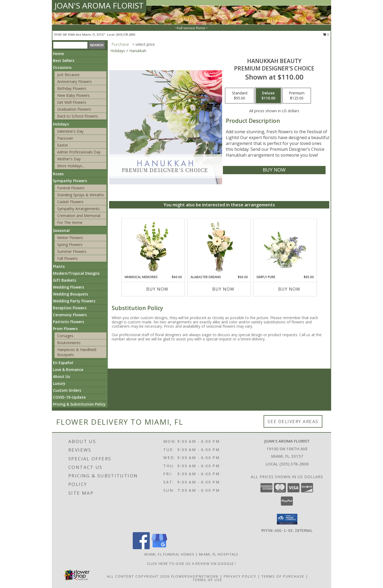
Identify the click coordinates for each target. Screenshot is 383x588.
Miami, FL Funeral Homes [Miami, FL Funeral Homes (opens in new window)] (169, 554)
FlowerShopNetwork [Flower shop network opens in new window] (195, 576)
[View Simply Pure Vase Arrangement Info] (285, 247)
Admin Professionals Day (79, 152)
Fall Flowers (67, 258)
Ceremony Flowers (70, 315)
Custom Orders (67, 390)
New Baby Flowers (73, 95)
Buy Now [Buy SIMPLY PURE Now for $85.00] (289, 289)
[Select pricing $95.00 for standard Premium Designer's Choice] (240, 96)
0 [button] (326, 34)
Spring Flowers (70, 245)
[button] (287, 519)
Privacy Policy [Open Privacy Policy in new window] (240, 576)
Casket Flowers (70, 202)
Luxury (59, 383)
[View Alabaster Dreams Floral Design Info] (219, 247)
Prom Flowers (65, 329)
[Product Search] (70, 45)
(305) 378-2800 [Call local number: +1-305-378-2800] (126, 34)
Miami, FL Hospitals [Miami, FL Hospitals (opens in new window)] (219, 554)
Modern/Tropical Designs (76, 273)
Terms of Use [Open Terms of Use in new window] (208, 580)
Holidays (61, 124)
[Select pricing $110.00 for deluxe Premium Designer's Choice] (268, 96)
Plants (59, 266)
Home (58, 54)
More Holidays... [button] (71, 166)
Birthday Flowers (72, 88)
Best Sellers (64, 61)
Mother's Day (69, 159)
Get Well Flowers (72, 102)
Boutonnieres (69, 343)
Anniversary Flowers (74, 82)
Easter (63, 145)
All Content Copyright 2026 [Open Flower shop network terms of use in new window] (138, 576)
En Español (63, 363)
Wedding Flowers (68, 287)
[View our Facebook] (141, 548)
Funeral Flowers (71, 188)
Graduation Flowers (74, 109)
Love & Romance (68, 370)
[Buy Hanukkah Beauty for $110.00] (274, 170)
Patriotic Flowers (68, 322)
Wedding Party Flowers (74, 301)
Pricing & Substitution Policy (79, 404)
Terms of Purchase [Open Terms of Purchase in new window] (283, 576)
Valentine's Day (70, 131)
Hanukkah (138, 51)
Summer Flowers (72, 251)
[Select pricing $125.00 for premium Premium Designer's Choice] (297, 96)
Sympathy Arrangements (78, 209)
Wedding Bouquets (70, 294)
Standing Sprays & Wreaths (81, 195)
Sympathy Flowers (70, 181)
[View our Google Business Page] (159, 548)
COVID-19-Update (69, 397)
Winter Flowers (70, 238)
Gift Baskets (64, 280)
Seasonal (61, 230)
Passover (65, 138)
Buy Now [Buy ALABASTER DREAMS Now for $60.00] (223, 289)
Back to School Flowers (78, 116)
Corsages (65, 336)
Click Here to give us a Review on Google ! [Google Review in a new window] (191, 564)
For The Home (70, 222)
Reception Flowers (70, 308)
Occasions (62, 67)
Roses (58, 174)
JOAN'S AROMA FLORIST (99, 5)
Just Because (68, 75)
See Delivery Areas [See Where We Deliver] (293, 421)
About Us (61, 376)
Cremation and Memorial (79, 216)
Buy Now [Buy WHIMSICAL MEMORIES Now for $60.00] (157, 289)
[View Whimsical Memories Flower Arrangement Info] (153, 247)
